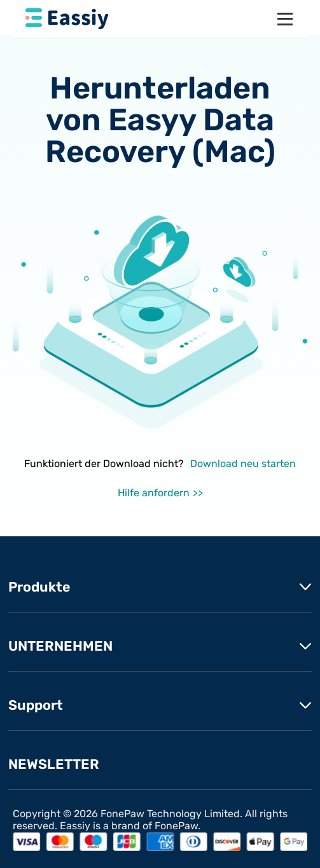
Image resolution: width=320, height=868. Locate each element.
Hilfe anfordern (154, 493)
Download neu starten (243, 464)
